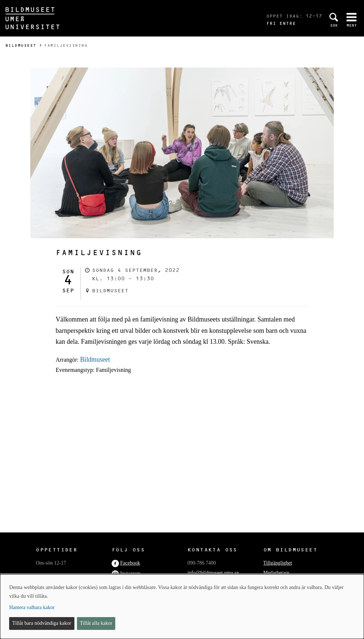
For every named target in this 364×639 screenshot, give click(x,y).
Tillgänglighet (278, 563)
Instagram (131, 573)
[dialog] (182, 607)
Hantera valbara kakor (32, 607)
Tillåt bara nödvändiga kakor (42, 623)
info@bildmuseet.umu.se (213, 573)
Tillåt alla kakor (96, 623)
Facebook (130, 563)
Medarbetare (276, 573)
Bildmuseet (21, 45)
